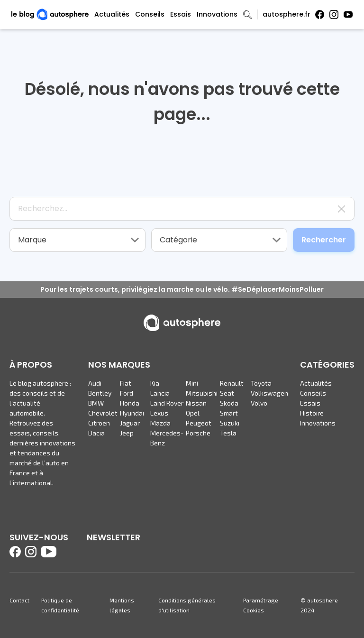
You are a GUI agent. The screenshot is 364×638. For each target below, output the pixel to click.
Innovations (217, 14)
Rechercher (324, 240)
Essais (181, 14)
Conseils (150, 14)
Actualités (112, 14)
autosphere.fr (287, 14)
